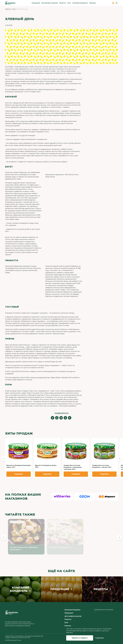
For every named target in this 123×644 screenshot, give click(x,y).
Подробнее (100, 638)
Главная (8, 9)
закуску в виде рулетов (40, 378)
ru (95, 612)
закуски (54, 323)
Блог (69, 3)
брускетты (68, 292)
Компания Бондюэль (80, 3)
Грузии (26, 391)
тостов (48, 325)
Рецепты (63, 3)
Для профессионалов (50, 3)
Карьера (92, 3)
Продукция (36, 3)
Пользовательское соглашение (104, 610)
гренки (8, 255)
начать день (25, 323)
